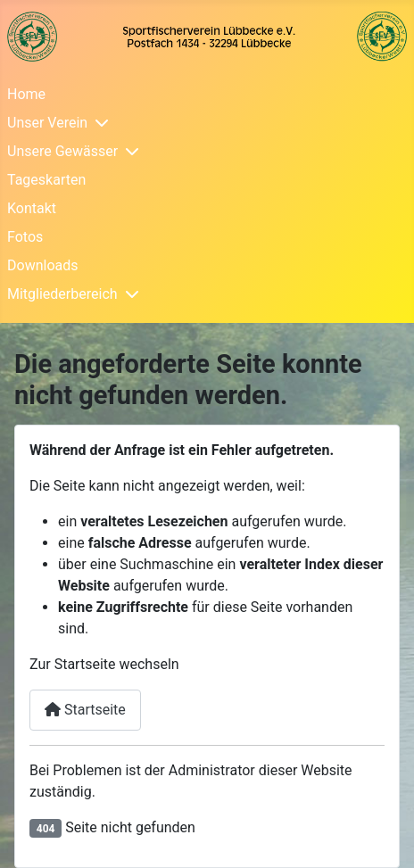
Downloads (42, 265)
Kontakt (32, 208)
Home (26, 94)
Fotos (25, 237)
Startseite (85, 710)
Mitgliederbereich (62, 294)
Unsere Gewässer (62, 151)
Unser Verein (47, 123)
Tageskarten (46, 180)
